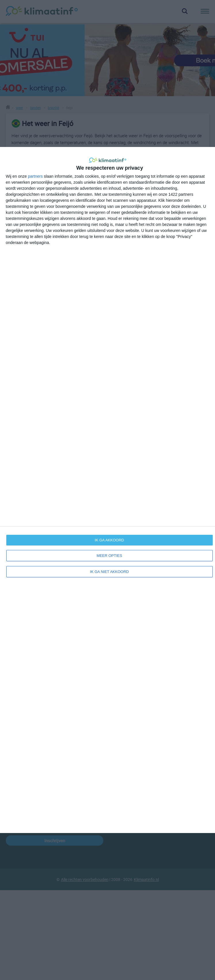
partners (35, 176)
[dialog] (108, 490)
